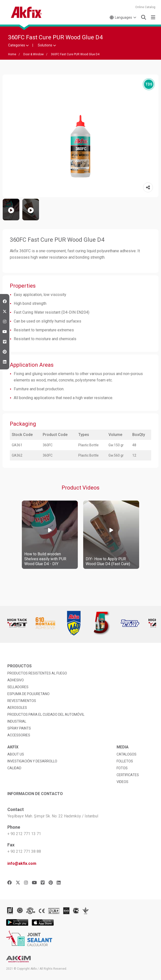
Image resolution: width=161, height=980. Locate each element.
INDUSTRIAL (17, 721)
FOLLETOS (125, 761)
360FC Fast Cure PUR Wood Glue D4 (75, 54)
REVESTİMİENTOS (22, 701)
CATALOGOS (127, 754)
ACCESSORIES (19, 735)
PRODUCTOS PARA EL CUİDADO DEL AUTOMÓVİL (46, 714)
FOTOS (122, 768)
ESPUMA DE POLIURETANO (28, 694)
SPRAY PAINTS (19, 728)
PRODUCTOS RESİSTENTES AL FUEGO (37, 673)
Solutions (47, 45)
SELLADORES (18, 687)
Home (12, 54)
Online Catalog (145, 7)
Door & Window (34, 54)
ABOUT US (16, 754)
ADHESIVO (16, 680)
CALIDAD (14, 768)
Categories (18, 45)
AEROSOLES (17, 708)
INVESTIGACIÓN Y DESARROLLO (32, 761)
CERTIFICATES (128, 775)
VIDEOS (122, 782)
